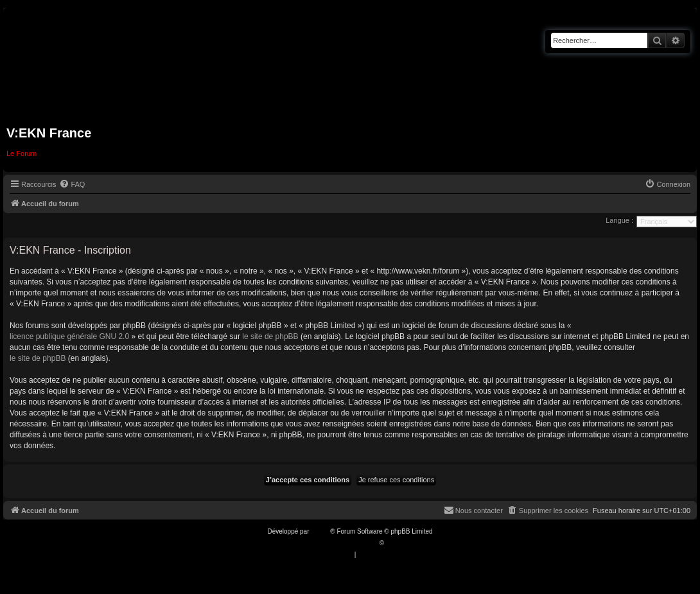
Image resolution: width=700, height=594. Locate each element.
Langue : (619, 220)
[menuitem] (72, 184)
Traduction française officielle (336, 543)
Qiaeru (396, 543)
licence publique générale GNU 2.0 (69, 336)
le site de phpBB (270, 336)
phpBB (320, 531)
